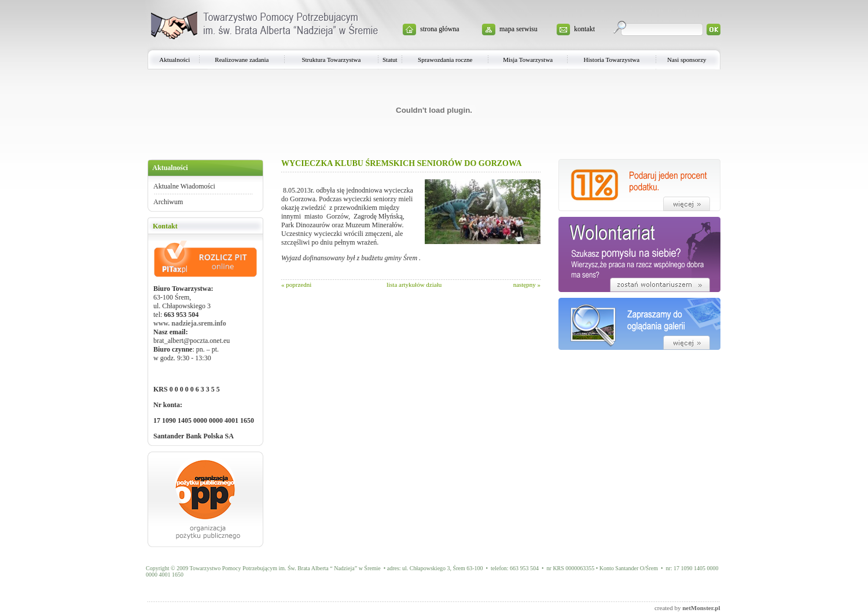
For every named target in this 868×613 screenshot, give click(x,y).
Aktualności (174, 60)
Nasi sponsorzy (687, 60)
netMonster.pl (701, 608)
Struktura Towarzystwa (331, 60)
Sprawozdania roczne (445, 60)
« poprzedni (296, 285)
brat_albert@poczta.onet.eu (192, 341)
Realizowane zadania (242, 60)
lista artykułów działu (414, 285)
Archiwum (168, 202)
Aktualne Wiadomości (184, 186)
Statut (390, 60)
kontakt (584, 29)
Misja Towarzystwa (528, 60)
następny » (527, 285)
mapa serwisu (518, 29)
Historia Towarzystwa (612, 60)
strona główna (440, 29)
